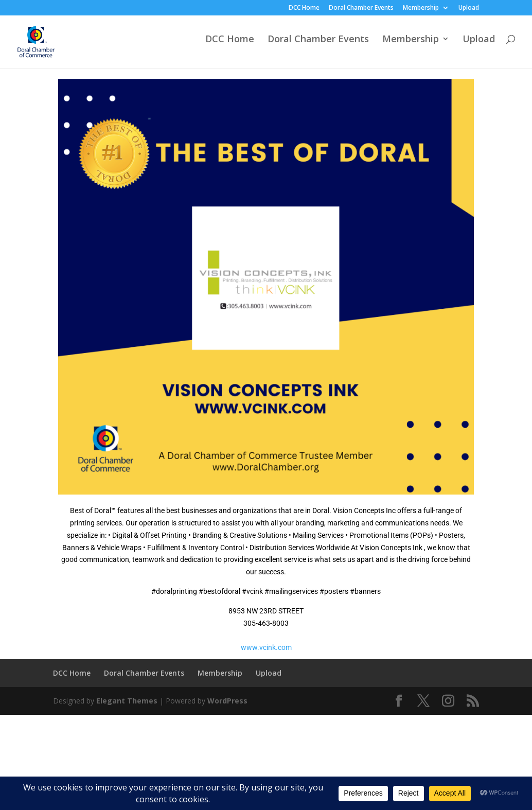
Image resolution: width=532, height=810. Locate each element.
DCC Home (304, 8)
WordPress (227, 701)
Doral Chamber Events (361, 8)
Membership (421, 8)
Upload (469, 8)
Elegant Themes (127, 701)
